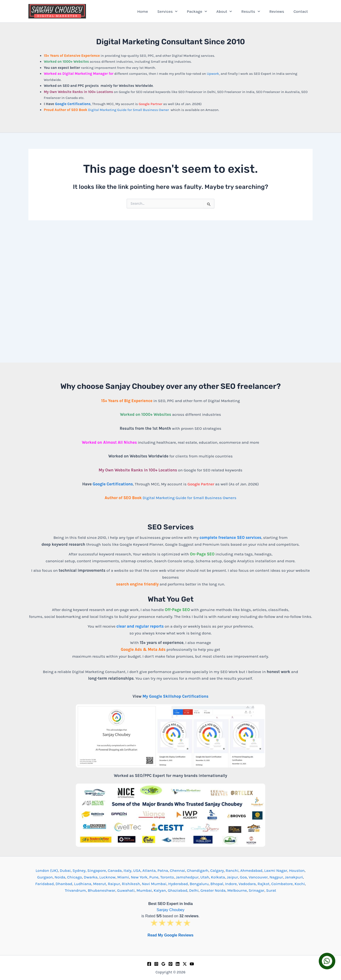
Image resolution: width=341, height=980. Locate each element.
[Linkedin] (178, 964)
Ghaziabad (177, 890)
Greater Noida (213, 890)
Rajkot (264, 884)
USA (137, 870)
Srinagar (256, 890)
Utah (205, 877)
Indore (231, 884)
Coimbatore (282, 884)
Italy (128, 870)
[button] (182, 11)
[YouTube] (192, 964)
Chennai (177, 870)
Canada (115, 870)
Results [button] (254, 11)
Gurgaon (45, 877)
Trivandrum (75, 890)
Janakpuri (294, 877)
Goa (243, 877)
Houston (297, 870)
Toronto (167, 877)
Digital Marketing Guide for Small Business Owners (189, 498)
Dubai (65, 870)
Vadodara (247, 884)
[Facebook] (149, 964)
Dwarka (91, 877)
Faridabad (45, 884)
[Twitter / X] (185, 964)
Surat (271, 890)
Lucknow (107, 877)
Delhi (194, 890)
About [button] (229, 11)
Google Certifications (73, 104)
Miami (123, 877)
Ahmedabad (251, 870)
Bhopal (217, 884)
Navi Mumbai (154, 884)
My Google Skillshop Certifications (176, 696)
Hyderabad (178, 884)
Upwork (213, 74)
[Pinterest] (170, 964)
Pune (154, 877)
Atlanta (149, 870)
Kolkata (218, 877)
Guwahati (126, 890)
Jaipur (232, 877)
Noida (60, 877)
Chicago (74, 877)
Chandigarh (198, 870)
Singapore (97, 870)
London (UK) (47, 870)
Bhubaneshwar (101, 890)
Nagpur (276, 877)
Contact (301, 11)
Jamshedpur (187, 877)
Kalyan (160, 890)
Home (151, 11)
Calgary (217, 870)
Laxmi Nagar (276, 870)
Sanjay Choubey (170, 910)
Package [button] (203, 11)
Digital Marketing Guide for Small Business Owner (129, 110)
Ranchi (232, 870)
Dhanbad (64, 884)
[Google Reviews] (163, 964)
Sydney (79, 870)
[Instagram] (156, 964)
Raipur (114, 884)
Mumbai (144, 890)
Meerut (100, 884)
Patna (163, 870)
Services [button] (174, 11)
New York (139, 877)
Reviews (279, 11)
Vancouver (258, 877)
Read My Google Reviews (170, 935)
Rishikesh (131, 884)
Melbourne (237, 890)
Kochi (300, 884)
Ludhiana (83, 884)
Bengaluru (199, 884)
